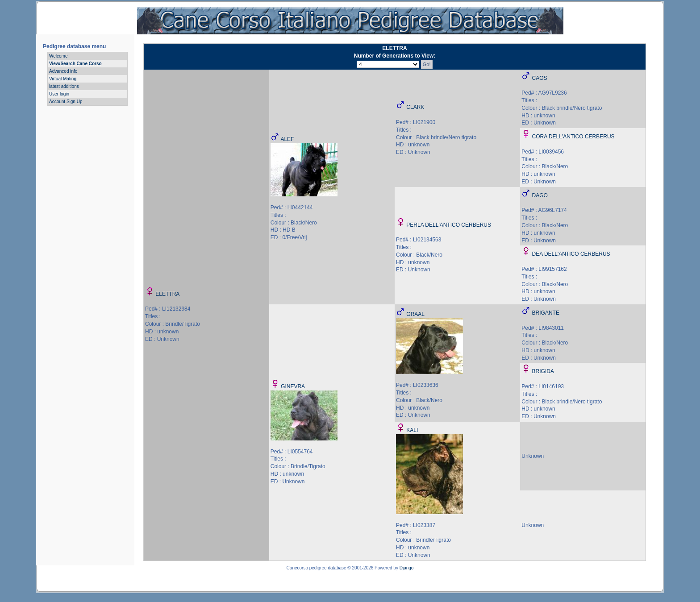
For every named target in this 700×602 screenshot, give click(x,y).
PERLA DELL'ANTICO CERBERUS (449, 225)
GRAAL (415, 314)
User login (59, 94)
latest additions (64, 86)
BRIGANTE (546, 313)
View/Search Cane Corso (75, 64)
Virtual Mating (63, 79)
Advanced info (63, 71)
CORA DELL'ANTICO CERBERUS (573, 137)
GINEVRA (293, 386)
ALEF (287, 139)
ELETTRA (167, 294)
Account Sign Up (66, 102)
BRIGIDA (543, 371)
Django (407, 568)
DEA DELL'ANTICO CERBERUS (571, 254)
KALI (412, 430)
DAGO (540, 195)
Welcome (58, 56)
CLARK (415, 107)
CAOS (540, 78)
